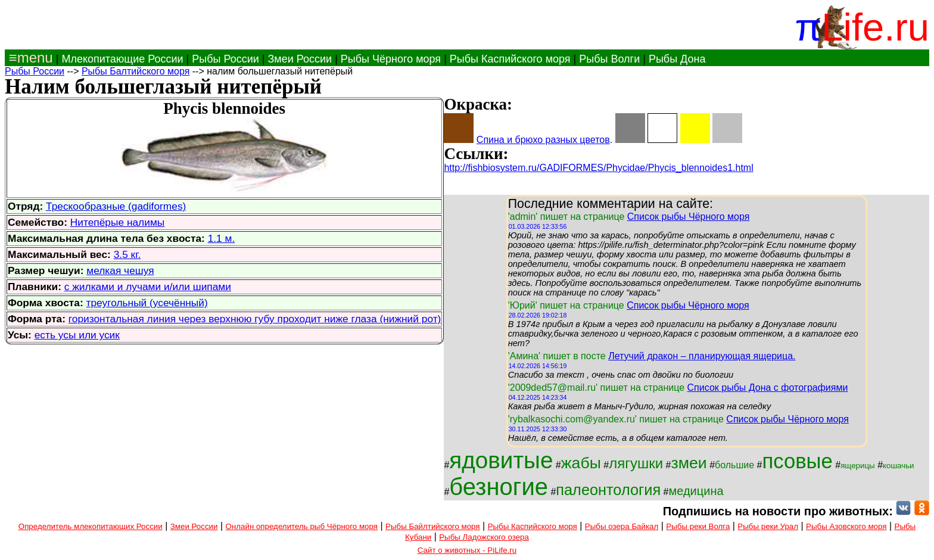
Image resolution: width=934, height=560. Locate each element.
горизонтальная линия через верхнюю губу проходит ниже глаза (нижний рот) (255, 319)
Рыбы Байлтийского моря (433, 526)
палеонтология (608, 490)
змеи (689, 463)
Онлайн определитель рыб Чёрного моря (302, 526)
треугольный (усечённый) (147, 303)
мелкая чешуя (120, 270)
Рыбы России (225, 59)
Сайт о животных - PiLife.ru (467, 550)
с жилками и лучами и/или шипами (148, 287)
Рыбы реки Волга (698, 526)
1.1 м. (222, 238)
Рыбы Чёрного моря (391, 59)
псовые (797, 461)
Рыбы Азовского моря (846, 526)
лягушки (636, 463)
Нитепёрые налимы (118, 222)
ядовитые (501, 460)
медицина (696, 491)
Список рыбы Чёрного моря (689, 217)
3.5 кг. (127, 254)
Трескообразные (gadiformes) (116, 206)
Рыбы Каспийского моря (510, 59)
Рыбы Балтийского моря (136, 71)
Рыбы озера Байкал (622, 526)
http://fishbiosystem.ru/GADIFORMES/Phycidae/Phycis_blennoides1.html (598, 168)
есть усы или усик (77, 335)
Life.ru (875, 27)
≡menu (29, 57)
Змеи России (300, 59)
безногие (499, 487)
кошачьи (899, 466)
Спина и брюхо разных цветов (543, 140)
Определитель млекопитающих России (91, 526)
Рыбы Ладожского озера (484, 537)
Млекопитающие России (122, 59)
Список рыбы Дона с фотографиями (768, 388)
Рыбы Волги (609, 59)
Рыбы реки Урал (768, 526)
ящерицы (858, 466)
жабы (581, 463)
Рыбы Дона (677, 59)
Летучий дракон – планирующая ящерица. (702, 356)
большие (734, 465)
